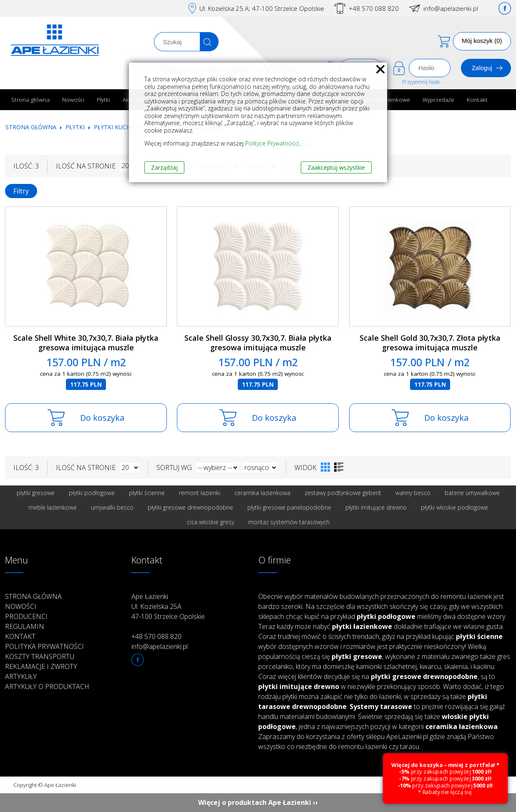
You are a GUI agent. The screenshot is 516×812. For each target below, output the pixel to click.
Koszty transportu (40, 656)
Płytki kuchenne (120, 127)
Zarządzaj (164, 167)
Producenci (26, 616)
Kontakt (477, 99)
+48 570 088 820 (374, 8)
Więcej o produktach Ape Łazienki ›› (258, 802)
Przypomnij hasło (421, 82)
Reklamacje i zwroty (41, 666)
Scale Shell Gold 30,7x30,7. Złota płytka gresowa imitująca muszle (430, 343)
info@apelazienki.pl (451, 8)
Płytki (103, 99)
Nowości (73, 99)
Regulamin (25, 626)
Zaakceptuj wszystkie (336, 167)
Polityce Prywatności (272, 143)
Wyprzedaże (438, 99)
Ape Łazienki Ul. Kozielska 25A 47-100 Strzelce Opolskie (168, 606)
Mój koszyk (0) (482, 41)
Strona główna (30, 99)
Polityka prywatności (44, 646)
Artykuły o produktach (47, 686)
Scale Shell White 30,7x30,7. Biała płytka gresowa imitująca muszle (86, 343)
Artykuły (21, 676)
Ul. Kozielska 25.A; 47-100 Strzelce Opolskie (262, 8)
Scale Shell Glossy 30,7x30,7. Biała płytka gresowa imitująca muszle (258, 343)
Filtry (21, 191)
